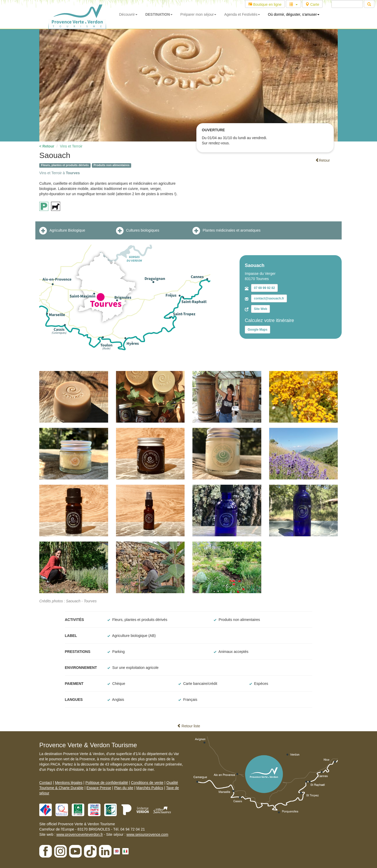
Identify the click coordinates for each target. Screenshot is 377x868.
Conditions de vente (147, 783)
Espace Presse (99, 788)
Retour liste (189, 726)
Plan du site (124, 788)
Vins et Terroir (71, 146)
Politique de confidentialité (107, 783)
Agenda (242, 14)
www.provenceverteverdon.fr (79, 834)
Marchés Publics (150, 788)
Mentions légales (69, 783)
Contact (46, 783)
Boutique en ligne (265, 4)
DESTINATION (159, 14)
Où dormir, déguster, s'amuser (294, 14)
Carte (312, 4)
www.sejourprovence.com (147, 834)
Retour (323, 160)
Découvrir (128, 14)
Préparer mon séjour (198, 14)
